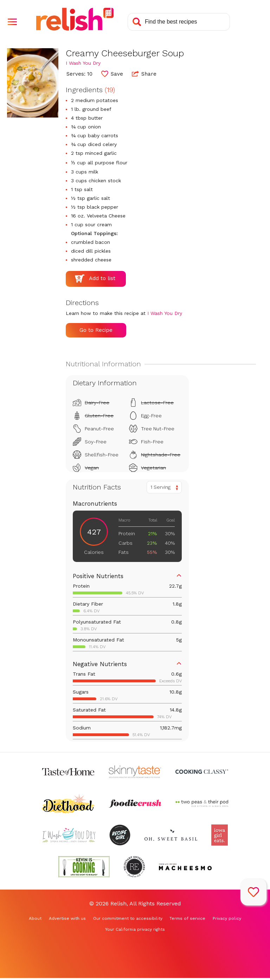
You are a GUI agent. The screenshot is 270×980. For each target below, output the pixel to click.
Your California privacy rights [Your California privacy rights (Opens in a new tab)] (135, 929)
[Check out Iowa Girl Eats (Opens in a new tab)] (220, 835)
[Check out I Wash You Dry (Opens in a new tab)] (69, 835)
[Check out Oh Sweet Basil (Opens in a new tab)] (171, 835)
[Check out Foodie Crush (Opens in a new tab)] (135, 803)
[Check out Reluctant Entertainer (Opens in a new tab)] (134, 867)
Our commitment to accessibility (128, 918)
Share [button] (144, 74)
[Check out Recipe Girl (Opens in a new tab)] (120, 835)
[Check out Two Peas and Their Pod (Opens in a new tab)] (202, 803)
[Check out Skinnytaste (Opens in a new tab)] (135, 772)
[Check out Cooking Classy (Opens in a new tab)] (202, 772)
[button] (12, 22)
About (35, 918)
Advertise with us (67, 918)
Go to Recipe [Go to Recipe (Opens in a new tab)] (96, 330)
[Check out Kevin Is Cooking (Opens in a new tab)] (84, 867)
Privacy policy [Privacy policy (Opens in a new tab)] (227, 918)
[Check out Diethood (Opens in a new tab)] (68, 803)
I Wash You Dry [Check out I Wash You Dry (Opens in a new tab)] (83, 63)
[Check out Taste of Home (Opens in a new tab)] (68, 772)
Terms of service (187, 918)
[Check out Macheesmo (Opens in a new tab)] (185, 867)
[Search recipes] (179, 22)
